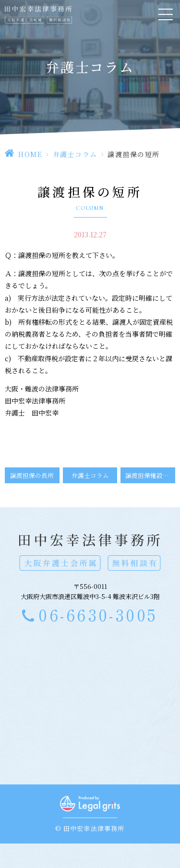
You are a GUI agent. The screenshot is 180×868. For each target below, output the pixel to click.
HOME (30, 154)
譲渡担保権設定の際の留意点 (150, 475)
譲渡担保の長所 (32, 475)
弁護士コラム (75, 154)
